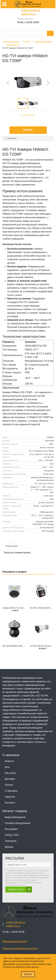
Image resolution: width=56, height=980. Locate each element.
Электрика (11, 841)
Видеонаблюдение (15, 817)
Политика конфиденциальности (20, 948)
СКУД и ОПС (12, 835)
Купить (28, 130)
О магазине (11, 791)
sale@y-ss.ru (28, 14)
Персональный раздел (15, 941)
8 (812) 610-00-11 (31, 10)
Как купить (11, 773)
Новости (9, 761)
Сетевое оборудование (18, 823)
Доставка (10, 779)
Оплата (9, 785)
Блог (7, 767)
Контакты (10, 803)
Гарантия (10, 797)
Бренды (9, 847)
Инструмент (11, 829)
